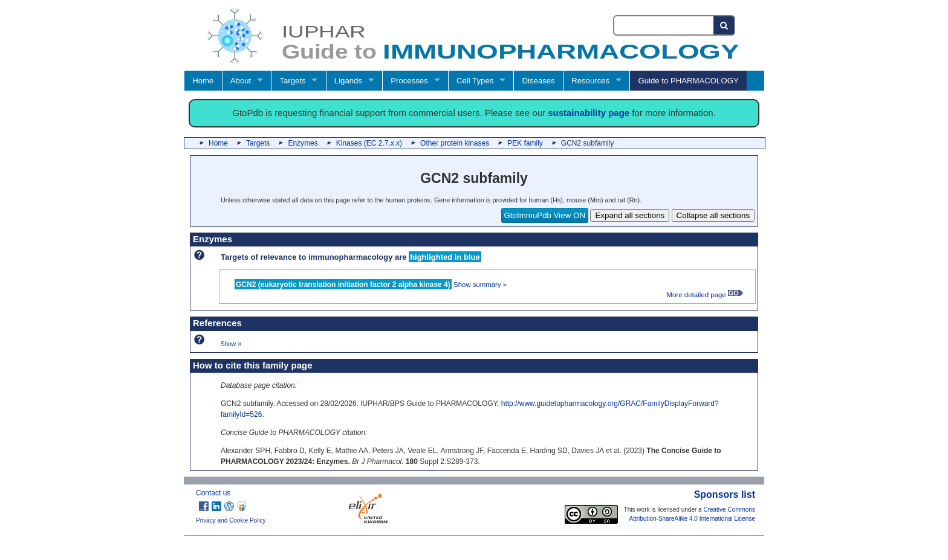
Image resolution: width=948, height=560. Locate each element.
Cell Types (475, 81)
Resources (590, 81)
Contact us (213, 493)
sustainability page (589, 113)
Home (203, 81)
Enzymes (303, 143)
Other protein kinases (455, 143)
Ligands (348, 81)
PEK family (525, 143)
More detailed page (705, 295)
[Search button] (725, 25)
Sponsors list (725, 494)
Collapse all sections (713, 215)
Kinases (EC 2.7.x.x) (369, 143)
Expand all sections (630, 215)
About (241, 81)
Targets (292, 81)
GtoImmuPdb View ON (545, 215)
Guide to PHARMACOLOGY (688, 81)
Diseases (539, 81)
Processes (409, 81)
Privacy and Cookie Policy (231, 520)
